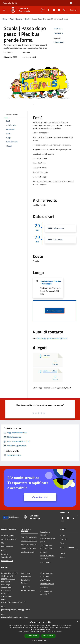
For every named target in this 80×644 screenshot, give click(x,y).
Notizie (62, 535)
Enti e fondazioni (7, 547)
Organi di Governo (8, 535)
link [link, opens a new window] (60, 631)
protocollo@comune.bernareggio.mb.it (15, 610)
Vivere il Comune (16, 19)
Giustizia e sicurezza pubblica (48, 540)
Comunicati (64, 539)
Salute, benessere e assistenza (47, 557)
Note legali (44, 587)
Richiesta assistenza (28, 590)
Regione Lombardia (10, 3)
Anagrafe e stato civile (29, 537)
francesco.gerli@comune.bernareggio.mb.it (52, 338)
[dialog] (40, 632)
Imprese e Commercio (28, 545)
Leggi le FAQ (25, 587)
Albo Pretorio (45, 580)
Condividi (59, 29)
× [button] (78, 621)
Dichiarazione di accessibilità (46, 593)
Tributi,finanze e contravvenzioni (46, 547)
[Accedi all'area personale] (71, 3)
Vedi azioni (59, 33)
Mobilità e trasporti (28, 552)
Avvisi (62, 543)
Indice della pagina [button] (12, 114)
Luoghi (62, 553)
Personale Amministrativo (7, 556)
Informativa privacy (47, 584)
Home (5, 19)
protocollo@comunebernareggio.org (15, 617)
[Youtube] (53, 10)
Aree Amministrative (9, 539)
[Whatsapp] (63, 10)
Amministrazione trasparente (46, 575)
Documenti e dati (7, 561)
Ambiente (44, 552)
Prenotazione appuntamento (26, 575)
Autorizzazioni (45, 562)
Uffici (3, 543)
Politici (4, 550)
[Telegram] (58, 10)
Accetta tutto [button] (32, 636)
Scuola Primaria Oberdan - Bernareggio (51, 282)
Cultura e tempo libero (29, 541)
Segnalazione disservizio (26, 581)
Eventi (27, 19)
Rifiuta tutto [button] (48, 636)
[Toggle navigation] (4, 10)
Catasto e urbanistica (28, 548)
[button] (40, 640)
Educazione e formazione (45, 533)
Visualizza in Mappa (55, 311)
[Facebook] (48, 10)
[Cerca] (76, 10)
